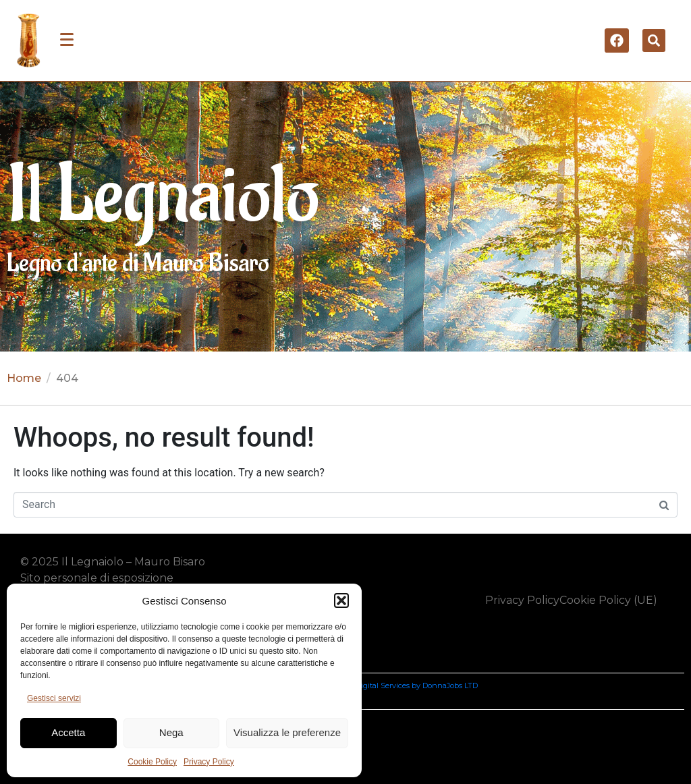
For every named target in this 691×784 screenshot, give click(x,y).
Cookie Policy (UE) (608, 600)
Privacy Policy (209, 762)
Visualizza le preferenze (287, 732)
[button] (341, 600)
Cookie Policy (152, 762)
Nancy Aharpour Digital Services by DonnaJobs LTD (386, 685)
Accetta (68, 732)
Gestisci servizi (54, 698)
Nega (171, 732)
